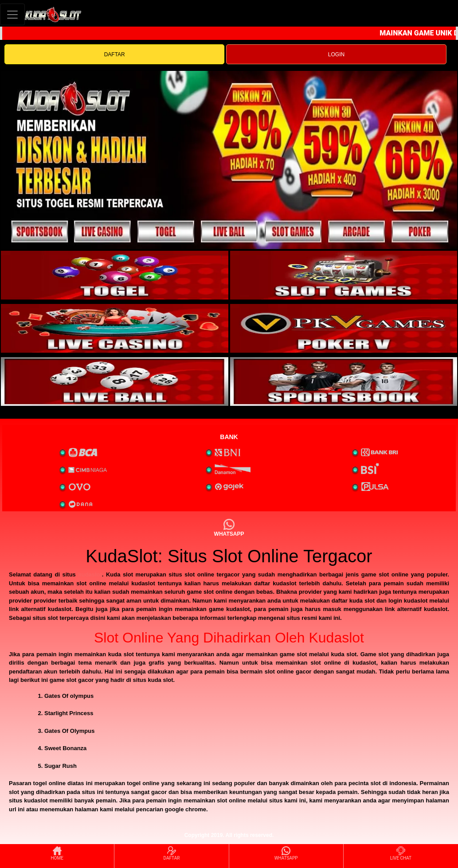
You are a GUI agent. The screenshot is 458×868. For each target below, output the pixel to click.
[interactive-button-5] (115, 381)
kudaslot (90, 574)
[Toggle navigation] (12, 14)
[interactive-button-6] (344, 381)
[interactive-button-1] (115, 275)
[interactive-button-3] (115, 328)
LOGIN (336, 54)
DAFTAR (115, 54)
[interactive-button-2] (344, 275)
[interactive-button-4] (344, 328)
